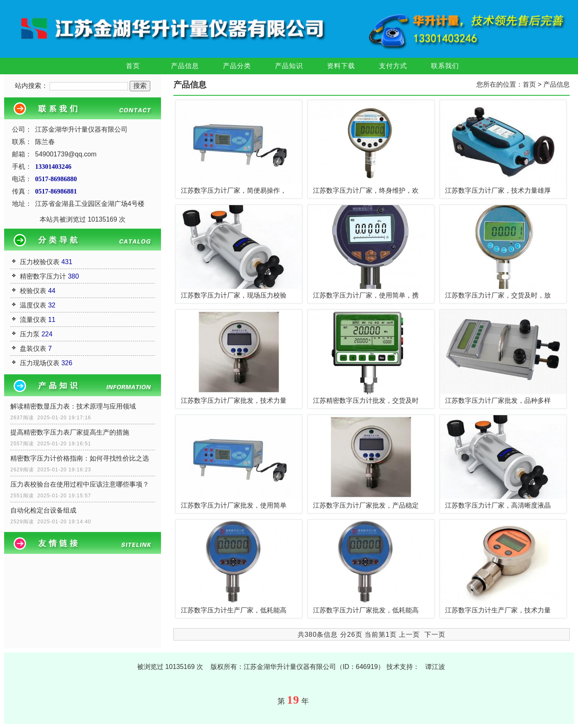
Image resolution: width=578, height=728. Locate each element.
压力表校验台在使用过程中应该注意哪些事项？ (80, 484)
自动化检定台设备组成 (43, 510)
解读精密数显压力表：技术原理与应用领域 (73, 406)
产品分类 (237, 66)
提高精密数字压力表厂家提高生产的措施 (70, 432)
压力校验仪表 (40, 262)
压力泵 (30, 334)
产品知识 (289, 66)
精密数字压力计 (43, 276)
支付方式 (393, 66)
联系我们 (445, 66)
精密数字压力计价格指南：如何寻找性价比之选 (80, 458)
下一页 (435, 635)
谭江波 (435, 667)
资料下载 (341, 66)
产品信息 (185, 66)
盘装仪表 (33, 349)
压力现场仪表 (40, 363)
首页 (133, 66)
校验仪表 (33, 291)
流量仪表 (33, 320)
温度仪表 (33, 305)
